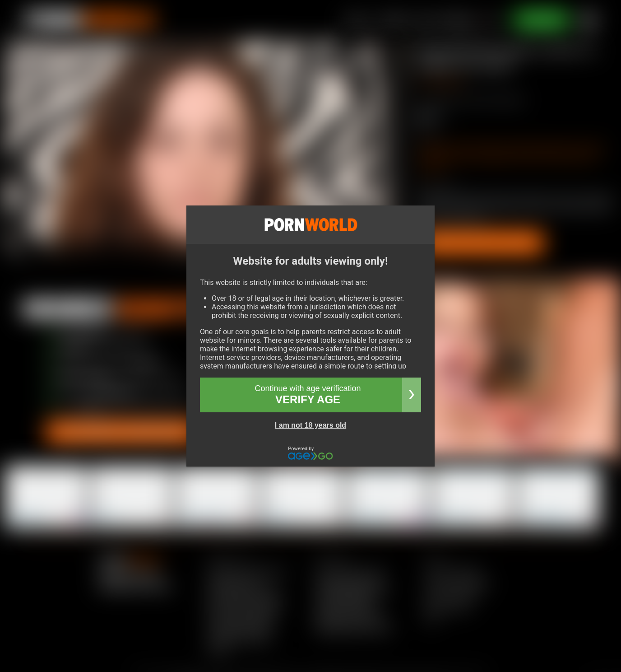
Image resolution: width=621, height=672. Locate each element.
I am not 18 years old (310, 425)
